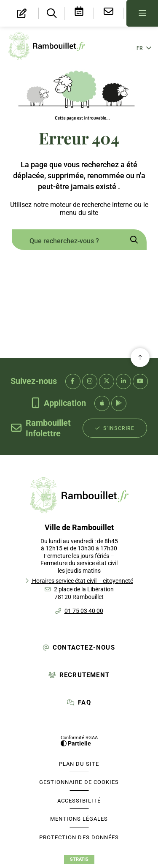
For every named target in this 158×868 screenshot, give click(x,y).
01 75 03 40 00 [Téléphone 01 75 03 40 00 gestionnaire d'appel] (84, 611)
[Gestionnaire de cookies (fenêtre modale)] (79, 782)
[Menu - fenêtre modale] (142, 13)
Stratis (79, 859)
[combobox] (67, 241)
